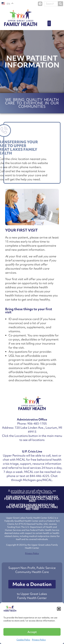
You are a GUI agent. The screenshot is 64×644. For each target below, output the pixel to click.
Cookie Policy (23, 640)
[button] (59, 609)
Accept (32, 632)
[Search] (60, 4)
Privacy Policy (39, 640)
